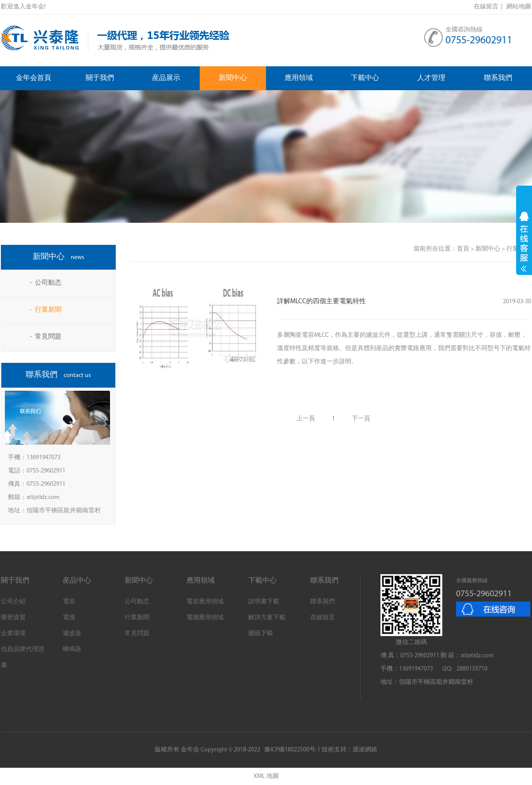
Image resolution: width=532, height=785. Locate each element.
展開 (524, 242)
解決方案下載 (267, 618)
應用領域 (308, 78)
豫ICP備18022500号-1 (292, 750)
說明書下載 (264, 602)
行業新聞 (137, 618)
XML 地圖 (266, 776)
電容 (69, 602)
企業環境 (13, 634)
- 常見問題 (46, 337)
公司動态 (137, 602)
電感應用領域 (205, 618)
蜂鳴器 (72, 650)
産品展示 (176, 78)
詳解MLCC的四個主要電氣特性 (321, 302)
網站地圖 (519, 7)
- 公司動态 (46, 283)
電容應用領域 (205, 602)
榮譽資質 (13, 618)
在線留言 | (489, 7)
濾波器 (72, 634)
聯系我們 (498, 78)
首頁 (463, 249)
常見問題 (137, 634)
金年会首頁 (42, 78)
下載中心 (375, 78)
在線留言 (323, 618)
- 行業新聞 (46, 310)
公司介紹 (13, 602)
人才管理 (441, 78)
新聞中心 (233, 78)
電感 (69, 618)
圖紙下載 (261, 634)
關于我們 (110, 78)
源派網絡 (365, 750)
